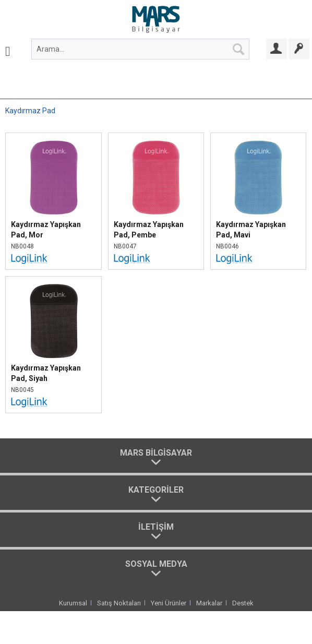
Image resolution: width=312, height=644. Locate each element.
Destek (243, 603)
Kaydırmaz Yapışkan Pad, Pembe (149, 230)
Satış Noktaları (119, 603)
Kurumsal (73, 603)
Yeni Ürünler (169, 603)
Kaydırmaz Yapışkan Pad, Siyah (46, 373)
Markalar (209, 603)
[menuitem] (8, 49)
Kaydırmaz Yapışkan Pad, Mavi (251, 230)
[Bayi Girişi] (277, 49)
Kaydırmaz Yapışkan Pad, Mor (46, 230)
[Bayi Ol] (299, 49)
